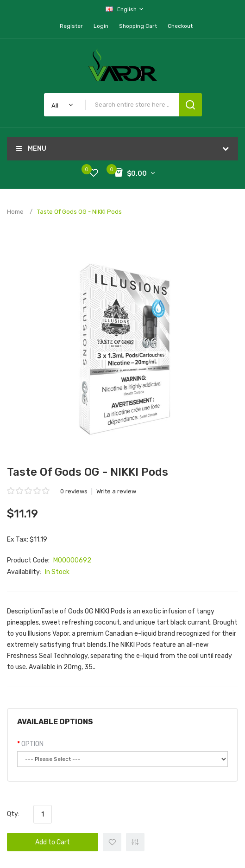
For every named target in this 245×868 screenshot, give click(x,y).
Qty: (13, 814)
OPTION (32, 744)
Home (15, 212)
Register (71, 26)
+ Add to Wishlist (112, 842)
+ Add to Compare (135, 842)
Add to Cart (53, 842)
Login (101, 26)
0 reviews (74, 491)
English (125, 9)
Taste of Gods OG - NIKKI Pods (79, 212)
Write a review (116, 491)
